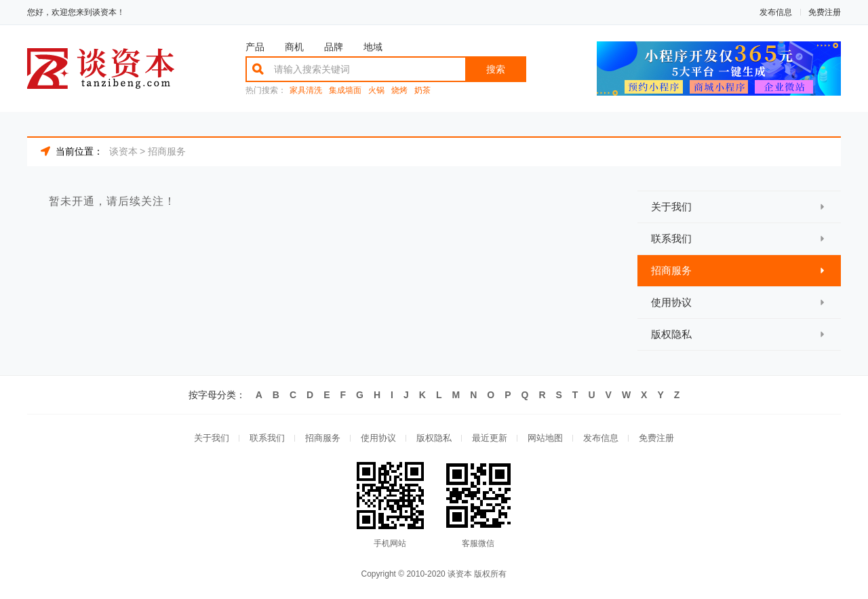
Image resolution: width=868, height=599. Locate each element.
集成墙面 (345, 91)
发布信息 (776, 12)
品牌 (334, 47)
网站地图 (545, 438)
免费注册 (825, 12)
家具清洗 (306, 91)
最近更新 (490, 438)
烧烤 (399, 91)
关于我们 (212, 438)
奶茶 (422, 91)
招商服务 (167, 151)
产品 (255, 47)
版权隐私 (434, 438)
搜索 (496, 69)
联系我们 (267, 438)
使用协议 (378, 438)
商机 (294, 47)
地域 (373, 47)
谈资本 (123, 151)
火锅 (376, 91)
